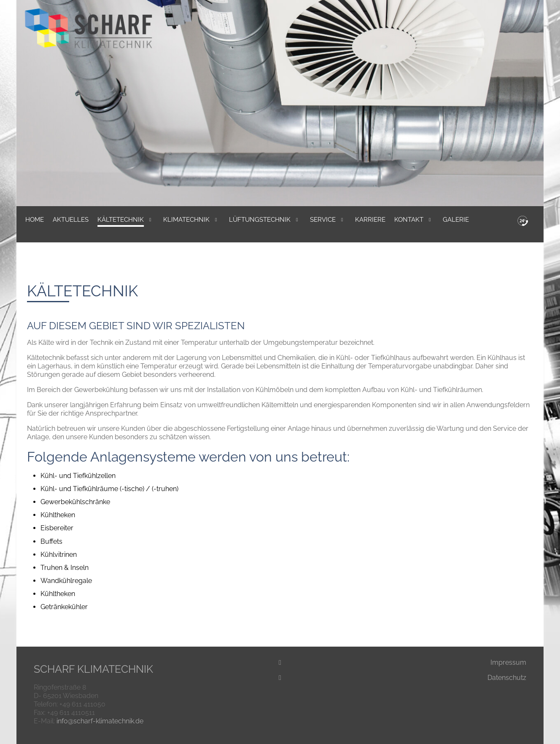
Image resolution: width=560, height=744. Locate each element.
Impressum (508, 662)
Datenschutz (507, 678)
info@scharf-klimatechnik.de (100, 721)
